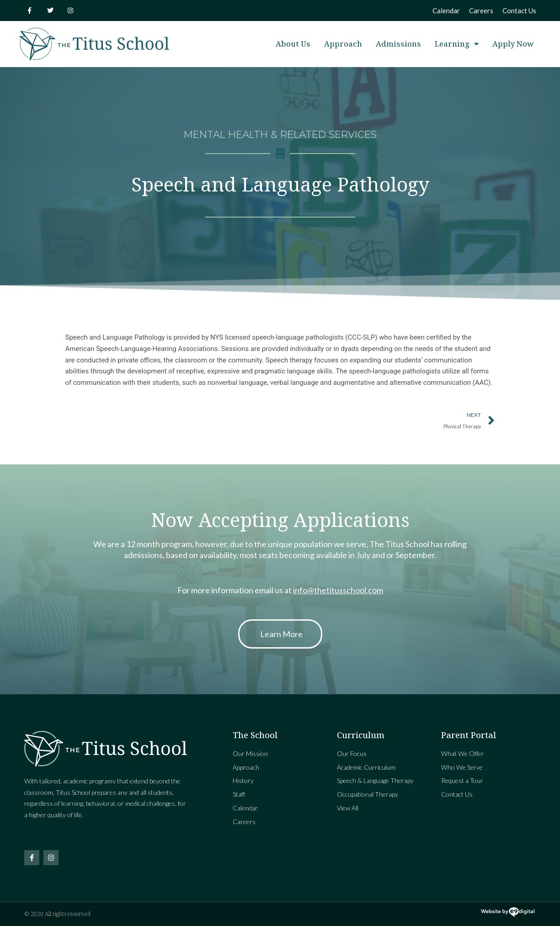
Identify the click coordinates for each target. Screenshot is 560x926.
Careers (481, 11)
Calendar (446, 11)
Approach (343, 44)
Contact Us (519, 11)
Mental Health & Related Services (280, 134)
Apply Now (513, 44)
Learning (457, 44)
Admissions (398, 44)
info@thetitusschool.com (338, 590)
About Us (293, 44)
